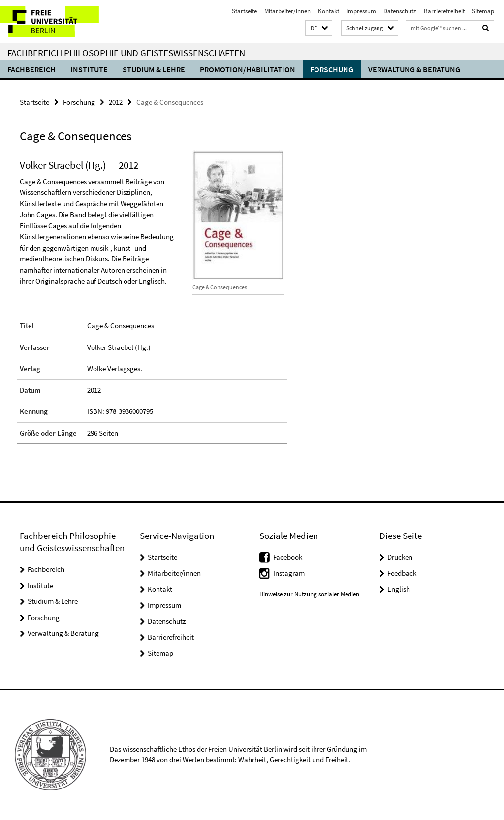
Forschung (332, 69)
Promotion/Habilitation (248, 69)
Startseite (244, 11)
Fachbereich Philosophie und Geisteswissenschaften (126, 53)
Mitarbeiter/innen (287, 11)
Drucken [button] (400, 557)
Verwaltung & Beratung (414, 69)
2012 (116, 102)
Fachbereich (31, 69)
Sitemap (483, 11)
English (399, 589)
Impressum (361, 11)
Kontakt (329, 11)
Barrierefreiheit (444, 11)
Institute (89, 69)
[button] (319, 28)
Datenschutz (400, 11)
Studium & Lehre (154, 69)
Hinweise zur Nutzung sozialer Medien (309, 594)
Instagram (289, 573)
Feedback (402, 573)
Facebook (288, 557)
